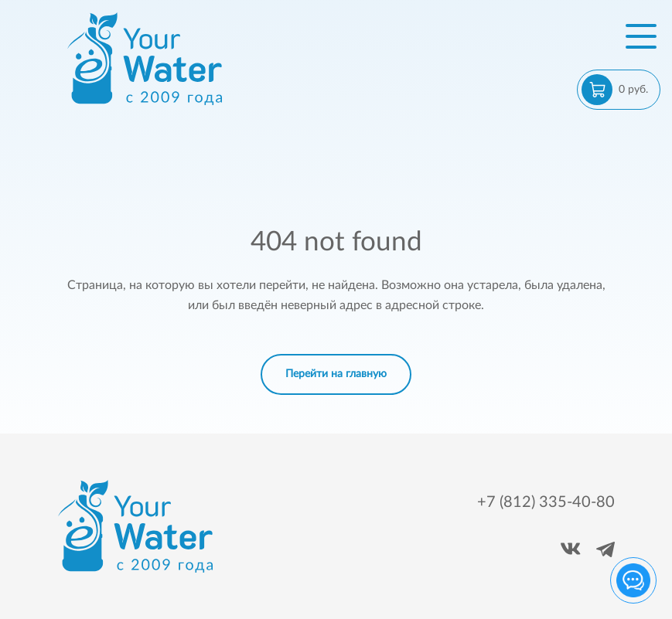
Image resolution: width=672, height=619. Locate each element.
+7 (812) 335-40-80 (546, 502)
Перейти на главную (336, 374)
